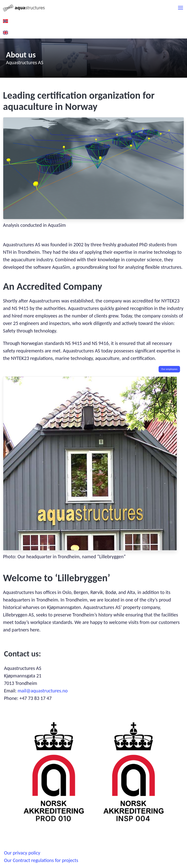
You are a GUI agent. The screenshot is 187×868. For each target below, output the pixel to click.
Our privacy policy (22, 853)
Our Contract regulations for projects (41, 860)
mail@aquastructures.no (43, 691)
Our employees (169, 369)
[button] (181, 8)
